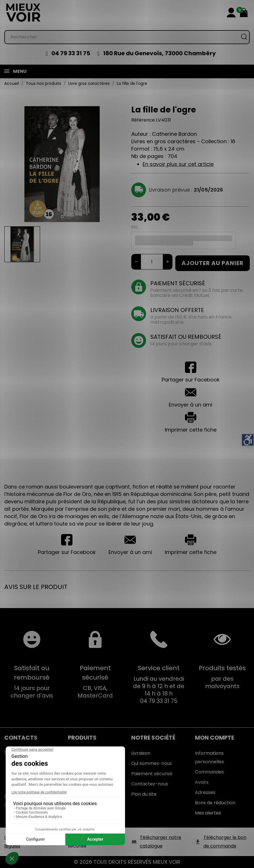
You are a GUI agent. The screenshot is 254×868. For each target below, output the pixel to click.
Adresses (205, 792)
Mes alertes (208, 813)
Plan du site (144, 794)
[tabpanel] (62, 164)
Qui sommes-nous (152, 763)
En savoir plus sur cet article (178, 164)
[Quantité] (152, 262)
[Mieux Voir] (23, 12)
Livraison (141, 753)
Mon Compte (215, 738)
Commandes (209, 772)
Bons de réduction (215, 803)
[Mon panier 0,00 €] (244, 13)
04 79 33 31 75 (71, 53)
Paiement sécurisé (152, 774)
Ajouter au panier (213, 263)
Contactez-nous (150, 784)
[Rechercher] (127, 37)
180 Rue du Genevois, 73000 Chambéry (160, 53)
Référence (143, 120)
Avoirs (202, 782)
